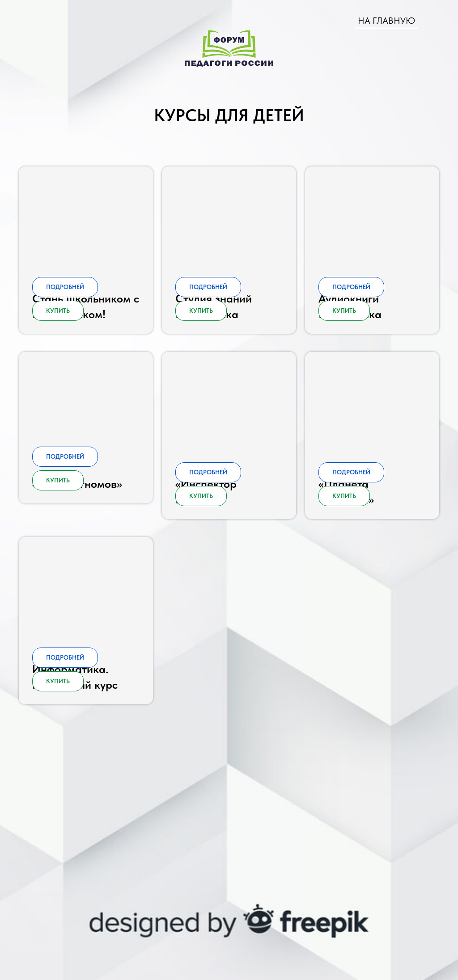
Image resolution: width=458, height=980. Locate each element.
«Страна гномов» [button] (77, 540)
